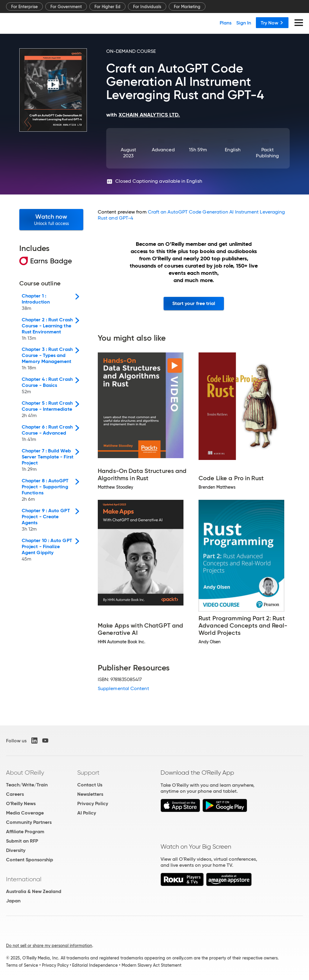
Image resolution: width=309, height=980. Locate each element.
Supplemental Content (123, 688)
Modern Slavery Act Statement (151, 965)
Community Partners (29, 822)
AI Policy (87, 813)
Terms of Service (22, 965)
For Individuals (147, 7)
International (24, 879)
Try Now (272, 23)
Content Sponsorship (30, 860)
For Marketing (187, 7)
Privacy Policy (93, 803)
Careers (15, 794)
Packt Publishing (267, 153)
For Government (66, 7)
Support (88, 773)
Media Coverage (25, 813)
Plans (226, 23)
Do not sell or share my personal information (49, 946)
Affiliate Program (25, 832)
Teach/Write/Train (27, 785)
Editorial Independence (95, 965)
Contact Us (90, 785)
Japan (13, 901)
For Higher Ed (107, 7)
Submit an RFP (22, 841)
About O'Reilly (25, 773)
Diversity (16, 850)
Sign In (244, 23)
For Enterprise (24, 7)
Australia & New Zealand (34, 891)
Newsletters (90, 794)
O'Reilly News (21, 803)
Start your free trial (194, 303)
